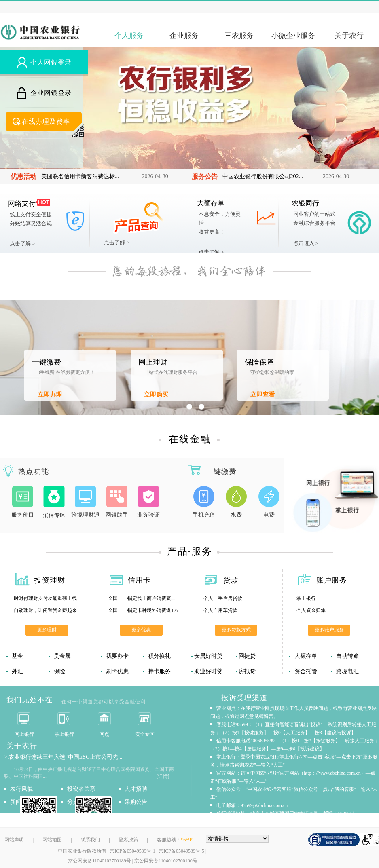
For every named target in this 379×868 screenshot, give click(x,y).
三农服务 (239, 36)
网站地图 (52, 840)
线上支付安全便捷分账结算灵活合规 (31, 219)
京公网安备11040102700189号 (100, 861)
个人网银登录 (51, 62)
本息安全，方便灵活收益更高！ (220, 223)
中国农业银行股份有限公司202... (263, 176)
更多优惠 (141, 630)
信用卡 (139, 580)
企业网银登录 (51, 93)
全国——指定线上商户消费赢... (141, 598)
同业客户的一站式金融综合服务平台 (314, 219)
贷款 (231, 580)
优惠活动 (23, 176)
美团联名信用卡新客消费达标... (80, 176)
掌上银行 (306, 598)
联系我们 (90, 840)
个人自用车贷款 (220, 610)
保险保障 (259, 362)
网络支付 (22, 204)
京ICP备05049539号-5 (181, 851)
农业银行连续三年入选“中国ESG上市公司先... (65, 757)
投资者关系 (81, 789)
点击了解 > (22, 244)
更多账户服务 (329, 630)
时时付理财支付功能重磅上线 (45, 598)
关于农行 (349, 36)
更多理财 (47, 630)
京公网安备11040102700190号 (166, 861)
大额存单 (211, 203)
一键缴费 (47, 362)
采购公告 (136, 802)
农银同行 (305, 203)
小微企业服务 (293, 36)
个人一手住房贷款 (223, 598)
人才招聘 (136, 789)
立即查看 (263, 395)
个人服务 (129, 36)
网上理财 (153, 362)
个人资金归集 (311, 610)
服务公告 (205, 176)
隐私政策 (129, 840)
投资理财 (50, 580)
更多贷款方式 (236, 630)
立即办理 (50, 395)
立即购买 (156, 395)
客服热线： (175, 840)
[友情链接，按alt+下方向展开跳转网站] (237, 839)
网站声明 (14, 840)
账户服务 (332, 580)
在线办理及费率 (46, 121)
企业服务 (184, 36)
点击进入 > (306, 243)
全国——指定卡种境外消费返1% (143, 610)
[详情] (163, 776)
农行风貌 (21, 789)
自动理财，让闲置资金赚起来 (45, 610)
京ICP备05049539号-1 (132, 851)
